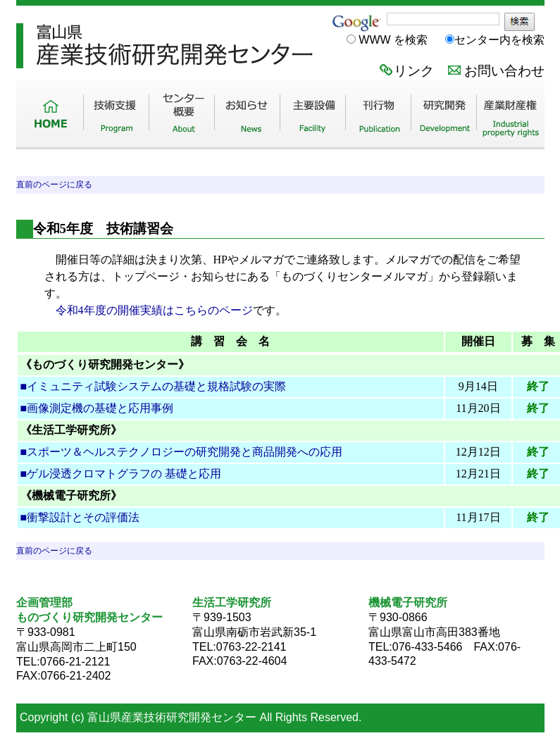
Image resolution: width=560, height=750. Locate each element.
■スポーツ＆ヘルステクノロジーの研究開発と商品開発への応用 (182, 452)
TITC (280, 88)
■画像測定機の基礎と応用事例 (97, 408)
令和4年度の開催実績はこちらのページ (154, 310)
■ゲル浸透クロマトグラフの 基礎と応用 (121, 474)
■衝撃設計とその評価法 (80, 517)
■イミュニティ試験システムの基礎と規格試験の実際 (154, 386)
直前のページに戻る (54, 185)
